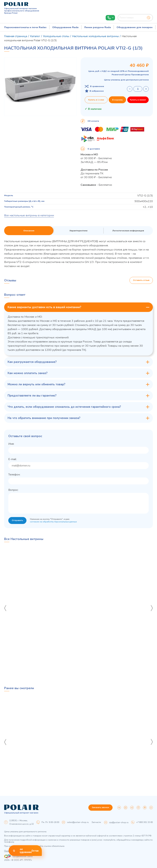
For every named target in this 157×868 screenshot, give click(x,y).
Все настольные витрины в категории (29, 215)
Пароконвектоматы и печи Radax (25, 27)
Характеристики (78, 231)
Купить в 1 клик (96, 100)
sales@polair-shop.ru (78, 822)
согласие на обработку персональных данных (53, 522)
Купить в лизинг (138, 100)
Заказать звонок (100, 808)
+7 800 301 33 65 (145, 822)
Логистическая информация (128, 231)
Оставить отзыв (141, 280)
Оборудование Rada (65, 27)
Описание (29, 231)
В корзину (117, 100)
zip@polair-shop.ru (119, 822)
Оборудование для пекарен (135, 27)
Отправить (17, 520)
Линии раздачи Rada (98, 27)
